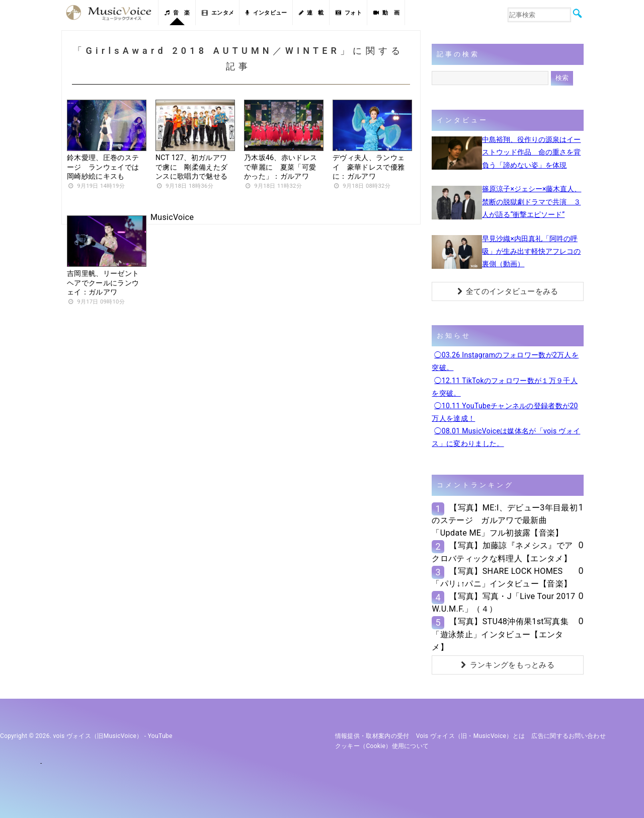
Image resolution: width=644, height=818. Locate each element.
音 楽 (177, 13)
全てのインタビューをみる (508, 291)
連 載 (311, 13)
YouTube (160, 736)
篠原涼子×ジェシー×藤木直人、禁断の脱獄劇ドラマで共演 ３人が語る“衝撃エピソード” (532, 201)
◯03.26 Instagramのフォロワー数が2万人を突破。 (505, 361)
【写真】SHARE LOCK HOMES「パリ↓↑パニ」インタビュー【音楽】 (502, 577)
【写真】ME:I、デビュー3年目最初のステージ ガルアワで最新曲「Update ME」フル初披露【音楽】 (505, 520)
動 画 (386, 13)
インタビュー (266, 13)
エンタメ (218, 13)
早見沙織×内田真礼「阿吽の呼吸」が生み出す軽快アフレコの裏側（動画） (531, 251)
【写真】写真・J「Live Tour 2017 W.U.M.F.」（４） (503, 603)
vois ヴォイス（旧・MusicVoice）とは (471, 736)
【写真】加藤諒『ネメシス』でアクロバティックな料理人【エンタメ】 (502, 552)
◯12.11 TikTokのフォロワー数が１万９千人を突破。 (505, 387)
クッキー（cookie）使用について (382, 746)
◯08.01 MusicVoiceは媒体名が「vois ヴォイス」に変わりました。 (506, 437)
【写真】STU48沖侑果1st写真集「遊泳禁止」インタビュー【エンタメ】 (500, 634)
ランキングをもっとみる (508, 665)
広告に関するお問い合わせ (569, 736)
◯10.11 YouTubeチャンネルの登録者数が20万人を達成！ (505, 412)
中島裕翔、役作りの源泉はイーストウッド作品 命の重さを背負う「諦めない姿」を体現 (531, 152)
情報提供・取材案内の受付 (372, 736)
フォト (349, 13)
